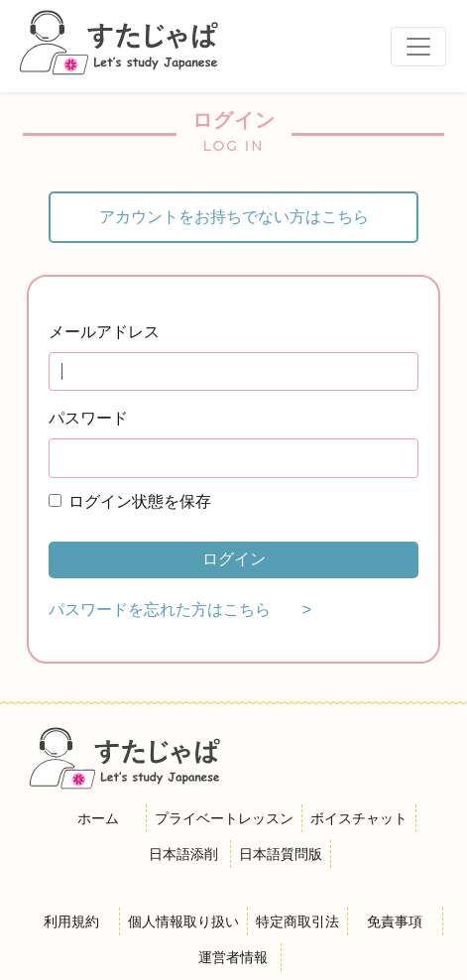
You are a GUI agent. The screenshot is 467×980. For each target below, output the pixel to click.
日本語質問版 (281, 854)
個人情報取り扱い (183, 921)
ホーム (98, 818)
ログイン (234, 559)
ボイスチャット (359, 818)
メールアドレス (104, 332)
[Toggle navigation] (418, 47)
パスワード (88, 418)
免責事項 (395, 921)
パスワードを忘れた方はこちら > (180, 610)
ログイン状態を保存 (140, 501)
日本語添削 (183, 854)
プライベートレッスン (224, 818)
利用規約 (71, 921)
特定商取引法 (297, 921)
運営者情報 (233, 957)
